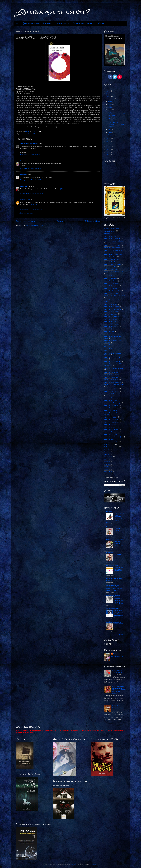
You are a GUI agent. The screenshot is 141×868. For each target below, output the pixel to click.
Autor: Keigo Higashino (112, 375)
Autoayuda (107, 234)
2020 (108, 97)
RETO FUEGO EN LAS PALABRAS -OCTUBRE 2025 (119, 569)
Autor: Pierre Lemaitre (112, 408)
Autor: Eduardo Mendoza (112, 293)
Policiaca (107, 462)
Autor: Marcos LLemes (111, 391)
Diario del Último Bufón (114, 579)
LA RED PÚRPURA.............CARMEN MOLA (116, 114)
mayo (110, 110)
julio (110, 104)
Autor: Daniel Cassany (111, 276)
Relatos (107, 467)
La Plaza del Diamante (114, 622)
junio (110, 107)
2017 (108, 144)
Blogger (94, 864)
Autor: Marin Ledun (110, 398)
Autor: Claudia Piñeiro (112, 269)
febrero (111, 135)
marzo (110, 132)
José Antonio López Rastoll (29, 144)
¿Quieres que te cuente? (53, 12)
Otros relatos (63, 23)
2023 (108, 88)
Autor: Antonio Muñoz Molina (114, 250)
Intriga (107, 454)
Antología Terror (110, 231)
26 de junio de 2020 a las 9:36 (30, 180)
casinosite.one (25, 200)
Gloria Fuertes (119, 624)
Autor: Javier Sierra (111, 326)
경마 (61, 189)
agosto (111, 102)
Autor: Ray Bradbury (111, 417)
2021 (108, 94)
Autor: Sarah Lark (110, 427)
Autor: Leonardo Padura (112, 377)
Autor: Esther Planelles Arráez (115, 296)
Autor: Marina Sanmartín (112, 239)
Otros (101, 23)
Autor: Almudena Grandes (112, 248)
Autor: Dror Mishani (111, 288)
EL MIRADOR (110, 553)
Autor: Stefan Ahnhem (111, 432)
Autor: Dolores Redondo (112, 283)
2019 (108, 138)
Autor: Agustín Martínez (112, 245)
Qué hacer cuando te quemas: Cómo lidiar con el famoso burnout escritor (115, 589)
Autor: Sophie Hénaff (111, 429)
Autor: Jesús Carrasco (111, 329)
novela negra (108, 472)
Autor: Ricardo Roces (111, 420)
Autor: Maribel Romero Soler (114, 394)
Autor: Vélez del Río (111, 442)
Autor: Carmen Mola (29, 134)
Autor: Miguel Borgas (111, 405)
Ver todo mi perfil (117, 657)
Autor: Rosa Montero (111, 424)
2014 (108, 152)
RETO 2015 (107, 464)
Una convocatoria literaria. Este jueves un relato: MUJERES (119, 600)
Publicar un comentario (26, 213)
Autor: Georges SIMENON (112, 312)
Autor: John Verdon (110, 334)
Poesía (106, 459)
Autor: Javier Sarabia (111, 324)
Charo (22, 161)
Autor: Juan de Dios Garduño (114, 368)
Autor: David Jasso (110, 278)
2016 (108, 147)
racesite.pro (24, 186)
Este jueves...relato (32, 23)
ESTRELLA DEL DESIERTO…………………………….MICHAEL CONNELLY (119, 707)
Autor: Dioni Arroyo (111, 281)
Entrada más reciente (25, 221)
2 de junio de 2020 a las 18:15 (30, 168)
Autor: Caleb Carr (110, 257)
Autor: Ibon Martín (110, 319)
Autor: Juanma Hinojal (111, 372)
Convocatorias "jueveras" (84, 23)
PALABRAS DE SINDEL (113, 566)
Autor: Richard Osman (111, 422)
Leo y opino (48, 23)
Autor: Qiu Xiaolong (111, 410)
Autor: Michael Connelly (112, 403)
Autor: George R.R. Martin (113, 309)
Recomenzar (24, 175)
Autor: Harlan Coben (111, 314)
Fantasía (107, 452)
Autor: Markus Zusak (111, 400)
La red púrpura (42, 134)
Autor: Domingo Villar (111, 286)
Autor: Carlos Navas (111, 262)
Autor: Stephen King (111, 434)
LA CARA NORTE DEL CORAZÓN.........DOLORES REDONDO (116, 124)
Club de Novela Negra (111, 447)
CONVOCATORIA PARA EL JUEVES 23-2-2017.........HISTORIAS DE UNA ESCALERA (119, 690)
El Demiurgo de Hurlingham (115, 540)
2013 (108, 155)
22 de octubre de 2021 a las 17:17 (31, 193)
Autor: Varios (109, 439)
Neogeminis (110, 512)
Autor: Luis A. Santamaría (113, 382)
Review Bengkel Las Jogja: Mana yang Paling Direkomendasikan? (119, 614)
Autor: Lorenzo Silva (111, 380)
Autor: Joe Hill (109, 331)
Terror (106, 469)
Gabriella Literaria (113, 585)
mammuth (74, 864)
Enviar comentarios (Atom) (35, 225)
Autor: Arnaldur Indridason (113, 254)
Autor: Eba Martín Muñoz (112, 291)
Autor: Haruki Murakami (112, 317)
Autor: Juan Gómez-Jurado (113, 361)
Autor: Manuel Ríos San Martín (114, 385)
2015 (108, 149)
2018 (108, 141)
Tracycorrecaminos (112, 527)
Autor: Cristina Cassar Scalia (114, 272)
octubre (111, 99)
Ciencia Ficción (109, 444)
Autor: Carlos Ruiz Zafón (113, 264)
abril (110, 130)
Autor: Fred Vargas (110, 304)
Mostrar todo (122, 634)
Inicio (18, 23)
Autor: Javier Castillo (112, 322)
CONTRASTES (117, 554)
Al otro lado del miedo (112, 229)
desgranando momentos (113, 595)
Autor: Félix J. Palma (111, 307)
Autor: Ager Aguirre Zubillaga (114, 241)
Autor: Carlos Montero (111, 259)
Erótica (107, 449)
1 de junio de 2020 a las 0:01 (30, 155)
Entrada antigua (93, 221)
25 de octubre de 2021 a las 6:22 (31, 209)
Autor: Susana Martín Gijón (113, 437)
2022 (108, 91)
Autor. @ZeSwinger (110, 236)
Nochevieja (110, 580)
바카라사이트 (33, 204)
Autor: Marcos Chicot (111, 389)
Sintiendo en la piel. (114, 609)
